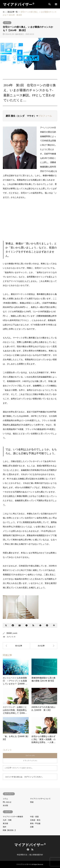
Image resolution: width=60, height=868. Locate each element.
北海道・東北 (35, 820)
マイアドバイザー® (30, 845)
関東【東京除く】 (10, 830)
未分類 (5, 805)
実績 (32, 802)
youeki (15, 633)
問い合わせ (7, 802)
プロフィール (45, 116)
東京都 (5, 823)
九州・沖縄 (7, 820)
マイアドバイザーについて (40, 799)
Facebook (28, 849)
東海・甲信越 (35, 823)
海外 (5, 827)
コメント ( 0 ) (30, 755)
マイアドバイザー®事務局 (13, 817)
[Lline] (27, 625)
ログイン (28, 777)
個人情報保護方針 (36, 855)
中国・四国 (34, 817)
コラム (7, 23)
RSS (32, 849)
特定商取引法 (22, 855)
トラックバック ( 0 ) (30, 761)
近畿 (32, 827)
